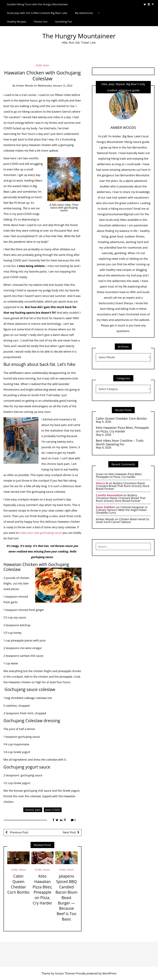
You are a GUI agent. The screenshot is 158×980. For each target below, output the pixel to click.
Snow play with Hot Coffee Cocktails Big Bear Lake (37, 13)
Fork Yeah (42, 65)
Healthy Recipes (17, 22)
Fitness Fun (41, 22)
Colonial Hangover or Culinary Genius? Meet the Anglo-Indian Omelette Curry (122, 510)
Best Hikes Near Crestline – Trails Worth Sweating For (120, 442)
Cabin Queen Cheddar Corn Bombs (18, 884)
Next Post (69, 832)
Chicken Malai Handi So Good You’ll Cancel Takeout (123, 521)
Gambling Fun (64, 22)
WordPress (109, 973)
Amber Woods (25, 86)
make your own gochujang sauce (40, 533)
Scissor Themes (65, 973)
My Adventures (84, 13)
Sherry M (102, 483)
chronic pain (33, 810)
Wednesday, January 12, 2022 (55, 86)
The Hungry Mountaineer (79, 36)
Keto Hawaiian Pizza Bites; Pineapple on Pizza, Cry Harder (42, 889)
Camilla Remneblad (109, 495)
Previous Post (19, 832)
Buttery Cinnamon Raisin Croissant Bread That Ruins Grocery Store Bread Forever (123, 486)
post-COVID (53, 810)
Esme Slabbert (106, 507)
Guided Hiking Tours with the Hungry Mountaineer (37, 4)
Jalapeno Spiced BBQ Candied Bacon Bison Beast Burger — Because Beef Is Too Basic (67, 897)
